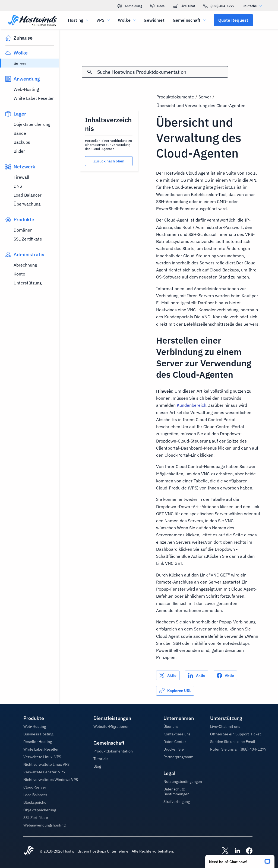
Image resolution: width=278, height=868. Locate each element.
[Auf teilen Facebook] (225, 675)
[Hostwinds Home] (29, 851)
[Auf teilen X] (168, 675)
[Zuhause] (33, 21)
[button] (240, 860)
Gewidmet (154, 20)
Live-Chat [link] (184, 6)
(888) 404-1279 (219, 6)
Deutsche (253, 6)
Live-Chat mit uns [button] (225, 726)
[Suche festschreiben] (90, 72)
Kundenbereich (192, 405)
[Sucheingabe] (162, 72)
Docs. (158, 6)
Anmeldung (130, 6)
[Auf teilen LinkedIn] (197, 675)
